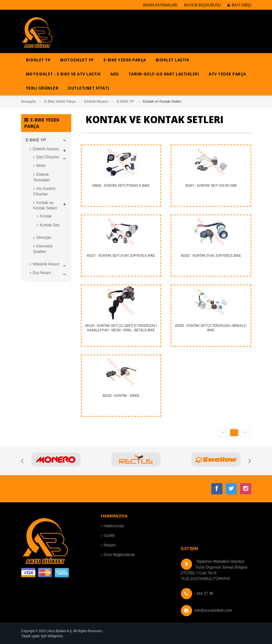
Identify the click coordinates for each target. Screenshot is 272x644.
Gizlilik (109, 536)
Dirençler (44, 238)
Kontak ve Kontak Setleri (45, 205)
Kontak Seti (50, 225)
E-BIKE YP (126, 101)
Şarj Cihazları (48, 157)
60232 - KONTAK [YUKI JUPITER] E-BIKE (211, 256)
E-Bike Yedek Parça (60, 101)
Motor (41, 166)
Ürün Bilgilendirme (120, 555)
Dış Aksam (42, 273)
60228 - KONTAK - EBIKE (121, 396)
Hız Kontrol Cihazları (44, 191)
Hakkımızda (114, 526)
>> (245, 432)
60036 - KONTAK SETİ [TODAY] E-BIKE (121, 186)
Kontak (46, 216)
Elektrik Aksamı (96, 101)
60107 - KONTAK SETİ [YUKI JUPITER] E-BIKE (121, 256)
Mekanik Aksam (46, 264)
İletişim (110, 545)
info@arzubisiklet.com (213, 610)
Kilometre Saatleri (43, 249)
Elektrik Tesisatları (42, 177)
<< (223, 432)
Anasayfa (28, 101)
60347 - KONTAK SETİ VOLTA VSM (211, 186)
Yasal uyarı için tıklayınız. (43, 636)
